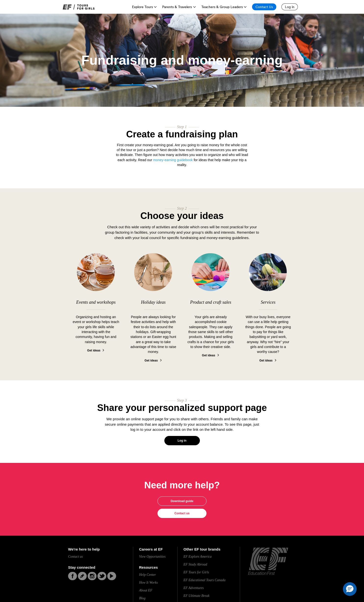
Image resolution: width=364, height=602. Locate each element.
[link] (79, 7)
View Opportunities (152, 557)
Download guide (182, 501)
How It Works (149, 583)
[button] (350, 589)
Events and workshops (96, 302)
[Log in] (290, 7)
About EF (146, 590)
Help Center (148, 575)
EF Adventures (194, 588)
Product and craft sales (211, 302)
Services (268, 302)
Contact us (182, 513)
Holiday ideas (153, 302)
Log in (182, 441)
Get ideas (94, 350)
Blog (142, 598)
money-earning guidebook (173, 160)
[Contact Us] (264, 7)
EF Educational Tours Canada (205, 580)
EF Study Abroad (195, 564)
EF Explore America (198, 557)
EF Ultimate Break (196, 596)
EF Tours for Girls (196, 572)
